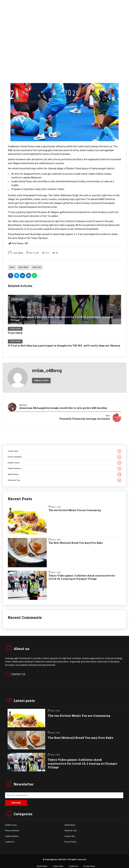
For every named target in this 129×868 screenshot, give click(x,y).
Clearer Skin (64, 447)
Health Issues (64, 459)
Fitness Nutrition (64, 453)
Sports (12, 267)
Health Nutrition (64, 464)
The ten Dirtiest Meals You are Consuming (75, 506)
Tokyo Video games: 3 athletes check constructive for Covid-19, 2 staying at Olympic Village (62, 319)
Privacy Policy (70, 838)
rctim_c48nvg (15, 253)
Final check (15, 333)
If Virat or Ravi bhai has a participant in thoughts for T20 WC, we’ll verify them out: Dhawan (64, 346)
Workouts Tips (64, 476)
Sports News (23, 267)
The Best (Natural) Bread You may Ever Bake (76, 539)
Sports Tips (37, 267)
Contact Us (10, 838)
